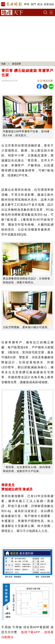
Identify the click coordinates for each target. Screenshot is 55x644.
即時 (27, 4)
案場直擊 (16, 64)
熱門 (33, 4)
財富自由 (49, 4)
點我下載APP (31, 632)
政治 (40, 4)
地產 (3, 64)
